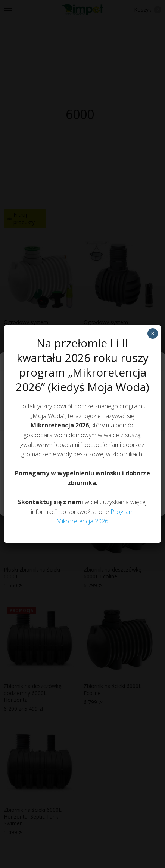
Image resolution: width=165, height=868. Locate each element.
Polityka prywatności (79, 502)
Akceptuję (82, 444)
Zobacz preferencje (82, 485)
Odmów (82, 465)
